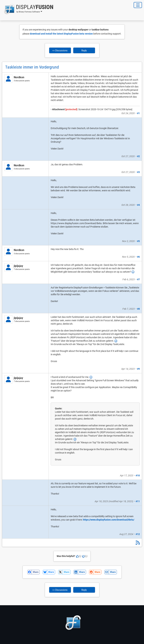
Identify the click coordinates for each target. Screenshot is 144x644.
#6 (138, 257)
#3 (138, 172)
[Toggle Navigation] (138, 5)
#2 (138, 156)
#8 (138, 309)
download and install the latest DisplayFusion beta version (61, 34)
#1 (138, 113)
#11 (138, 501)
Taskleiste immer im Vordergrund (32, 67)
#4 (138, 205)
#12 (138, 534)
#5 (138, 241)
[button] (28, 9)
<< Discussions (60, 51)
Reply (84, 51)
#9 (138, 369)
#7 (138, 279)
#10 (138, 475)
